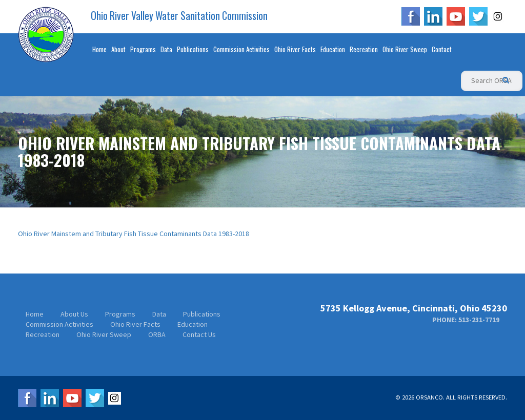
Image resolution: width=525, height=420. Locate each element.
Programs (143, 49)
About (118, 49)
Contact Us (199, 334)
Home (99, 49)
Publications (193, 49)
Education (333, 49)
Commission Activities (241, 49)
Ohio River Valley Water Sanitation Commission (179, 16)
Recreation (364, 49)
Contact (442, 49)
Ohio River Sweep (405, 49)
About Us (74, 314)
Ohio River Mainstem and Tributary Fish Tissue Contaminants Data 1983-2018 (134, 234)
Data (166, 49)
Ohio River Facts (295, 49)
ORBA (157, 334)
